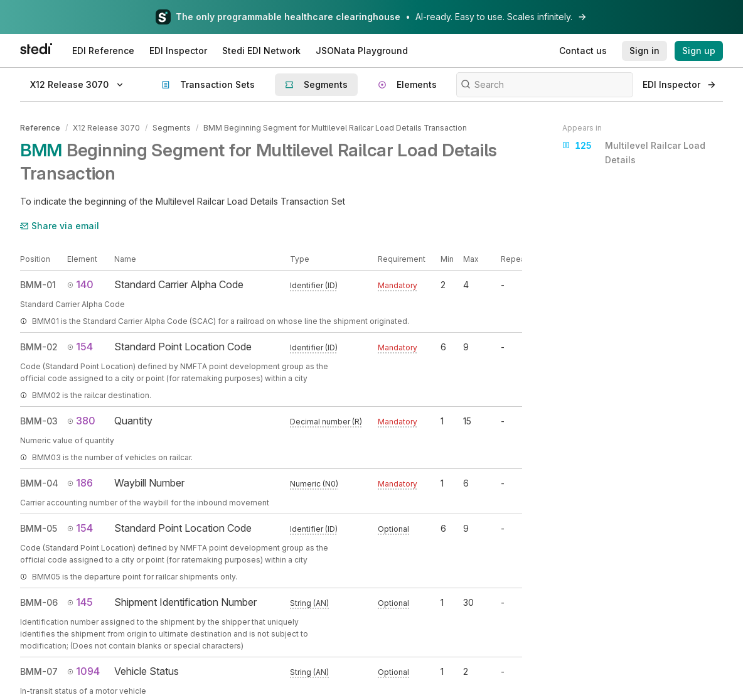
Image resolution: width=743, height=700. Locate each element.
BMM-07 (39, 671)
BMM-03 (39, 421)
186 (80, 483)
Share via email (60, 225)
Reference (40, 128)
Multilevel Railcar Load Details (634, 152)
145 (80, 602)
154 (80, 347)
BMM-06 (39, 602)
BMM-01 (38, 285)
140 (80, 284)
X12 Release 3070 (106, 128)
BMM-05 (39, 528)
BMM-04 (39, 483)
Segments (172, 128)
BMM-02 (39, 347)
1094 (83, 671)
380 (81, 421)
